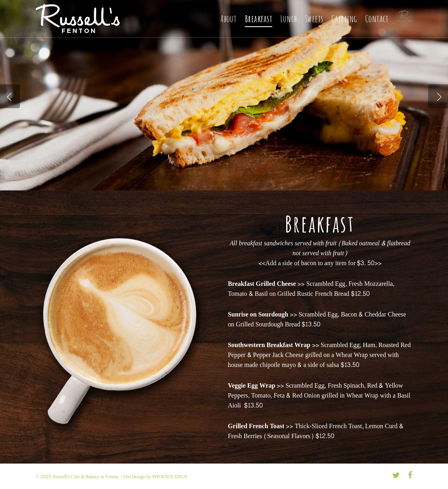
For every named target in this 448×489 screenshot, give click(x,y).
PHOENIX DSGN (170, 477)
